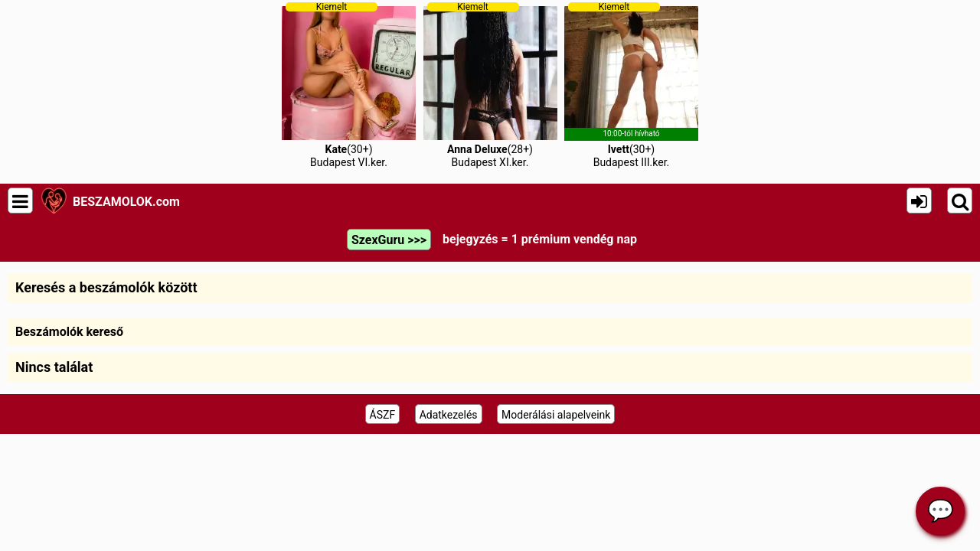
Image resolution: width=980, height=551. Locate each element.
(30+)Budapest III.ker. (631, 85)
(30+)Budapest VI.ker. (349, 85)
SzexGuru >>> (389, 240)
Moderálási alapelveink (556, 415)
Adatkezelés (449, 415)
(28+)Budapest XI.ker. (490, 85)
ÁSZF (383, 415)
